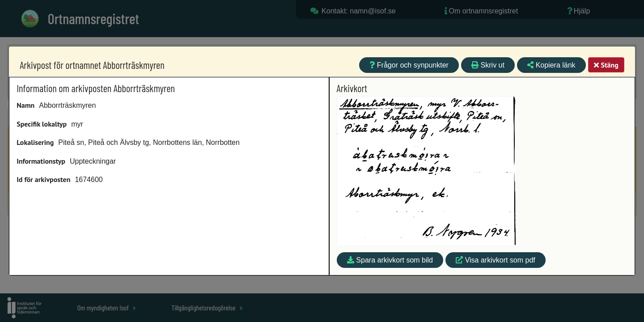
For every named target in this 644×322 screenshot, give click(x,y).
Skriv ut (488, 65)
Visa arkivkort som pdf (496, 260)
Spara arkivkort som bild (390, 260)
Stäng (606, 65)
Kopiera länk (551, 65)
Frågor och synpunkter (409, 65)
